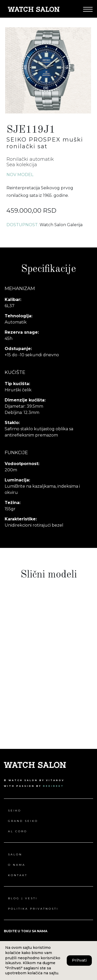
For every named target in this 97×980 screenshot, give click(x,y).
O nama (17, 865)
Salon (15, 854)
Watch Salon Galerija (61, 225)
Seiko (15, 811)
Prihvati (79, 960)
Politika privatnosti (33, 909)
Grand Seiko (23, 821)
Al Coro (18, 831)
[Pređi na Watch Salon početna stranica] (34, 9)
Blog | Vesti (23, 898)
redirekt (53, 786)
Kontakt (18, 875)
